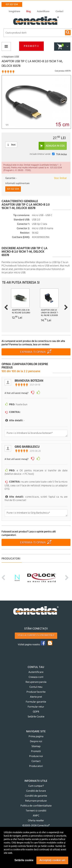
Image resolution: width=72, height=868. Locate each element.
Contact (36, 761)
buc (14, 145)
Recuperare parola (36, 682)
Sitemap (36, 746)
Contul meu (36, 687)
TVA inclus (61, 154)
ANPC (36, 816)
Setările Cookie (36, 717)
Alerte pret (36, 697)
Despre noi (36, 742)
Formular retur (36, 707)
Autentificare (36, 672)
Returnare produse (36, 801)
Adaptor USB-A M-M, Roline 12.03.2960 (21, 311)
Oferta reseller (36, 821)
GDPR (36, 712)
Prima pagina (36, 737)
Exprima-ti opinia (33, 352)
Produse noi (36, 756)
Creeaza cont (36, 677)
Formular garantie (36, 702)
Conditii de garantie (36, 796)
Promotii (31, 46)
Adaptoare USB (10, 57)
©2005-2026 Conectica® (36, 826)
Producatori (36, 766)
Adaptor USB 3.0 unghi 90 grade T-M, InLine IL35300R (50, 313)
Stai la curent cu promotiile (36, 635)
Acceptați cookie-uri (52, 860)
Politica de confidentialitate (36, 806)
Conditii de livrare (36, 791)
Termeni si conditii (36, 811)
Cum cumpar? (36, 786)
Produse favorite (36, 692)
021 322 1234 (12, 4)
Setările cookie (24, 860)
